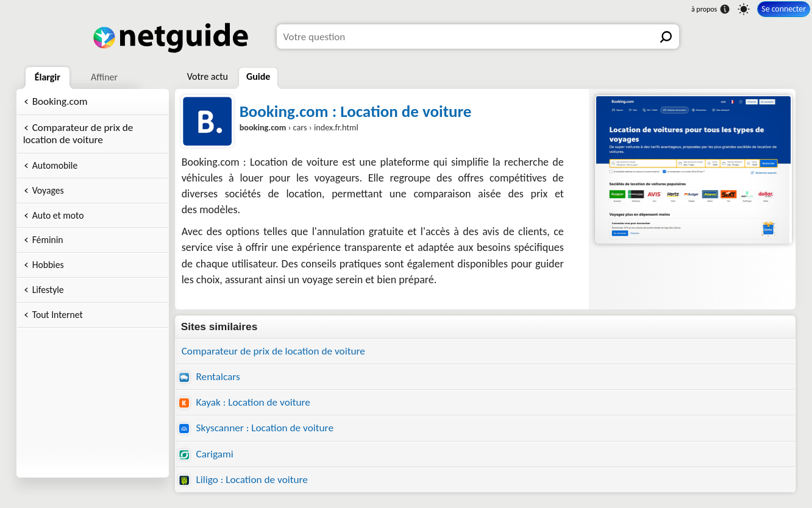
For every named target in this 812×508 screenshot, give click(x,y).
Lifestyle (48, 290)
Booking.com (60, 101)
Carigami (206, 454)
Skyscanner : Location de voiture (256, 428)
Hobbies (48, 265)
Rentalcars (209, 377)
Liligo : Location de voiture (243, 480)
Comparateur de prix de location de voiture (78, 134)
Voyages (48, 190)
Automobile (55, 165)
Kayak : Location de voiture (244, 402)
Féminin (48, 240)
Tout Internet (58, 315)
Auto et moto (58, 215)
